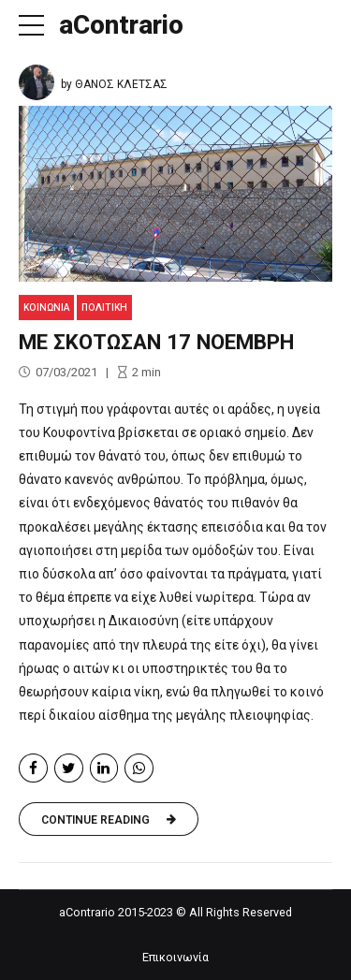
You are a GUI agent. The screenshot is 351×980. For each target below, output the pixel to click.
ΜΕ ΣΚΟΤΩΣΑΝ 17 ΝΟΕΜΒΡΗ (156, 342)
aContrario (121, 25)
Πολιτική (104, 307)
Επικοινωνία (175, 957)
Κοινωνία (46, 307)
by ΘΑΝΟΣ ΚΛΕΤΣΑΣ (114, 84)
